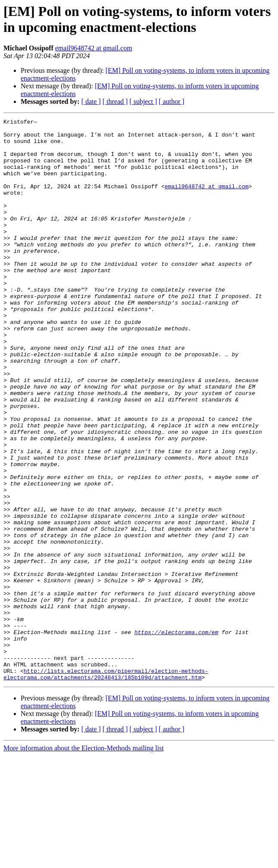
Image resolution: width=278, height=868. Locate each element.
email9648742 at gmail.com (94, 48)
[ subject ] (143, 101)
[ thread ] (115, 101)
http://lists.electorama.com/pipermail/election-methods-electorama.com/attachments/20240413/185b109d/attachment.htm (106, 786)
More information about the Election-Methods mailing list (83, 860)
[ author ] (172, 101)
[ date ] (91, 101)
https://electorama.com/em (176, 735)
